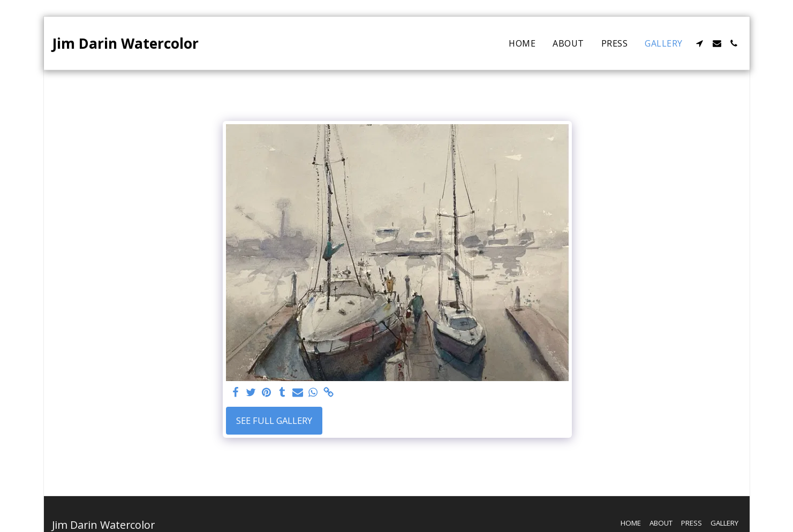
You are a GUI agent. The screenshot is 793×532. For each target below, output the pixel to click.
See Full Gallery (274, 420)
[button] (700, 43)
